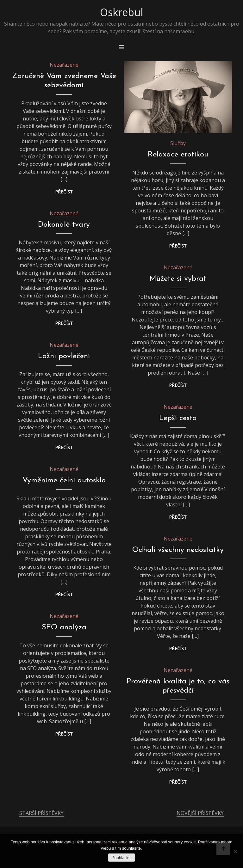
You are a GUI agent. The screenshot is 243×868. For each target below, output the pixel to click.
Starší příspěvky (41, 813)
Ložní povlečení (64, 356)
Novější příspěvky (200, 813)
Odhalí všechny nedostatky (178, 550)
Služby (178, 143)
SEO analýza (64, 627)
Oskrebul (121, 12)
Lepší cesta (178, 418)
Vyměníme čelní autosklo (64, 480)
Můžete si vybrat (178, 279)
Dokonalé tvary (64, 225)
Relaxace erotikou (178, 155)
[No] (235, 851)
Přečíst (64, 192)
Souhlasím (121, 858)
